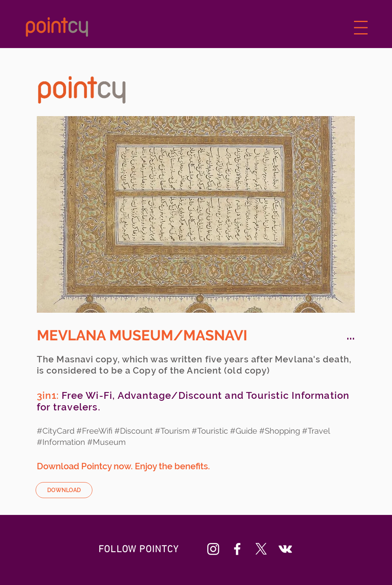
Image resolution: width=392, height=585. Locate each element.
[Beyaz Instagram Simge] (213, 549)
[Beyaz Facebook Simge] (237, 549)
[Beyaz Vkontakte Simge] (285, 549)
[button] (361, 28)
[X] (261, 549)
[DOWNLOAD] (64, 490)
